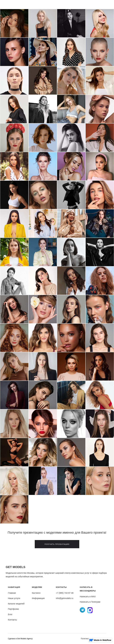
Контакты (12, 620)
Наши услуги (14, 598)
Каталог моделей (16, 604)
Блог (10, 614)
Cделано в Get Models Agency (20, 639)
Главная (12, 593)
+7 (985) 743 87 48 (65, 593)
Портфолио (13, 609)
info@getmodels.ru (65, 598)
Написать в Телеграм (90, 602)
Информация (38, 598)
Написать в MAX (88, 596)
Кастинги (36, 593)
